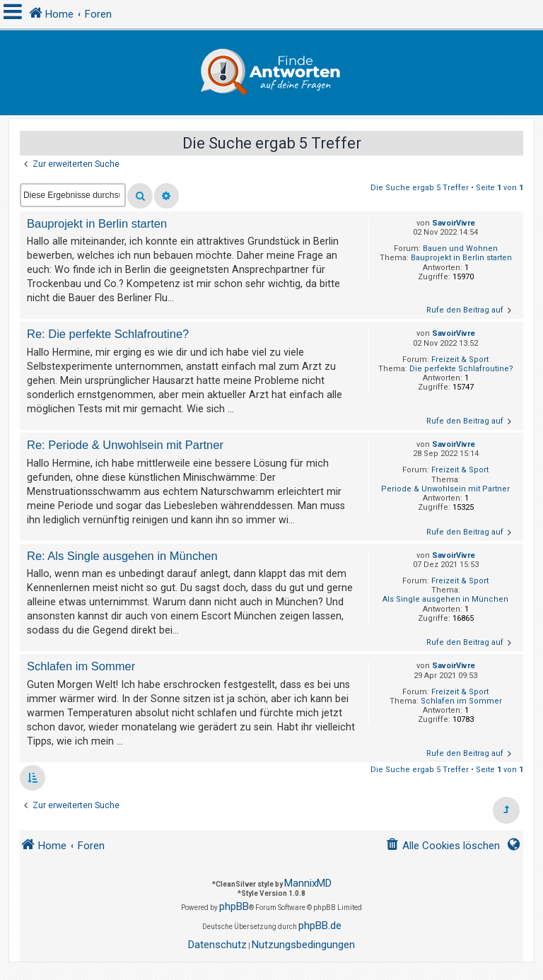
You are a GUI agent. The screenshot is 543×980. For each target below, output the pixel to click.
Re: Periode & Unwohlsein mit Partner (125, 445)
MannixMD (308, 883)
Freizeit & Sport (460, 360)
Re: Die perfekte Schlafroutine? (108, 334)
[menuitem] (443, 846)
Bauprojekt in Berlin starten (461, 258)
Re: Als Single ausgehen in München (122, 556)
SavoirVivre (454, 223)
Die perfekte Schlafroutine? (461, 369)
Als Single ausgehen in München (445, 599)
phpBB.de (320, 926)
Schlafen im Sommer (461, 701)
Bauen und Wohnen (460, 249)
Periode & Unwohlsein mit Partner (445, 489)
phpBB (234, 906)
